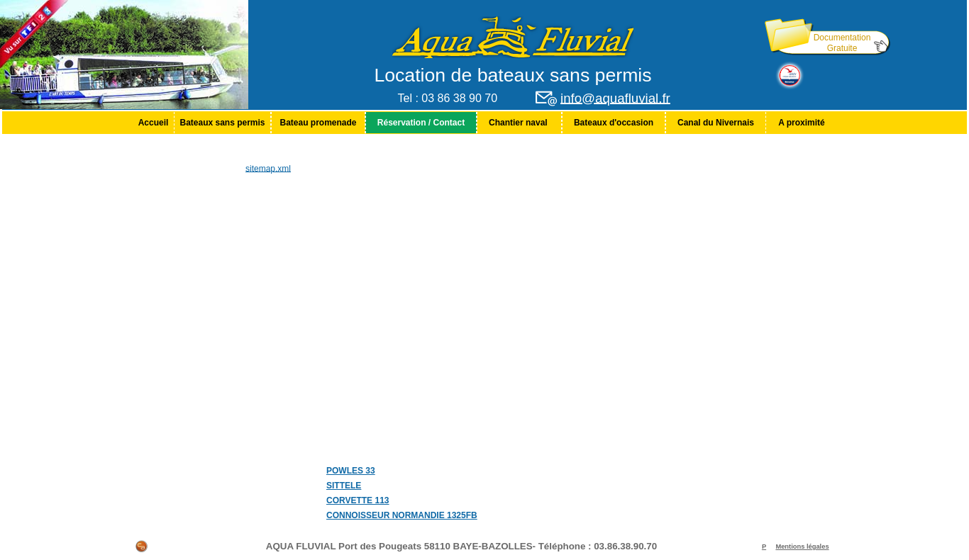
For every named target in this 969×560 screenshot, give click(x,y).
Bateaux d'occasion (614, 123)
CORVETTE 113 (358, 500)
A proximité (802, 123)
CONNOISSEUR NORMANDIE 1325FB (402, 515)
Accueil (154, 123)
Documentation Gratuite (842, 43)
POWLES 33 (351, 471)
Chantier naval (519, 123)
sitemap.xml (268, 168)
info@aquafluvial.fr (615, 98)
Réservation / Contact (421, 123)
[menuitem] (153, 123)
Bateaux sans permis (222, 123)
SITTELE (344, 486)
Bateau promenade (318, 123)
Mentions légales (802, 547)
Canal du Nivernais (716, 123)
